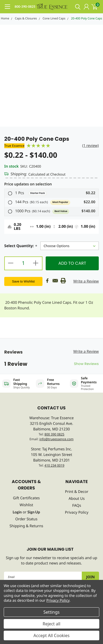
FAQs (77, 506)
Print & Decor (77, 492)
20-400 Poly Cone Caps (87, 18)
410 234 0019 (55, 465)
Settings (52, 612)
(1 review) (90, 146)
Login (17, 512)
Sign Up (34, 512)
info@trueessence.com (56, 439)
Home (5, 18)
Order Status (26, 519)
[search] (76, 7)
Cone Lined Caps (54, 18)
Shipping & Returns (26, 526)
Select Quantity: (21, 246)
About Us (77, 499)
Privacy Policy (77, 512)
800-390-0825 (25, 7)
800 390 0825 (55, 434)
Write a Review (86, 281)
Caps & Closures (26, 18)
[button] (51, 193)
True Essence (14, 146)
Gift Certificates (26, 498)
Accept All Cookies (51, 635)
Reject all (52, 624)
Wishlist (26, 505)
